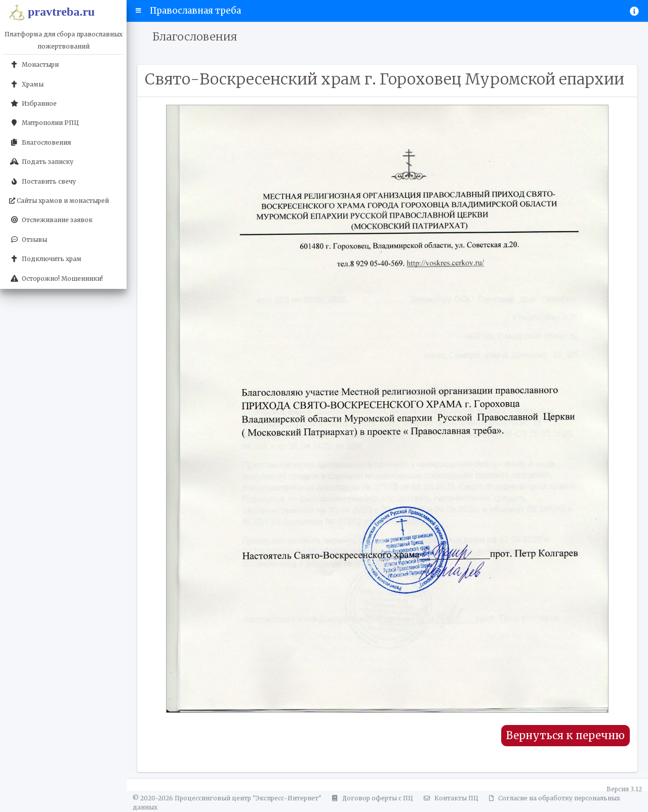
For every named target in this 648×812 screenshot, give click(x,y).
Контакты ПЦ (450, 798)
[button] (138, 11)
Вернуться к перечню (565, 736)
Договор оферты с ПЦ (371, 798)
